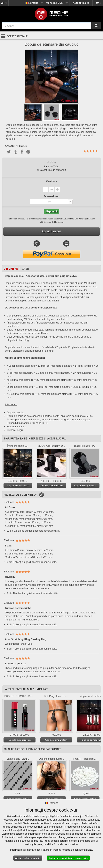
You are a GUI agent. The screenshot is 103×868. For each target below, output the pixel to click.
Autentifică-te (81, 3)
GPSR (25, 269)
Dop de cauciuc (16, 412)
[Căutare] (96, 26)
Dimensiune (51, 196)
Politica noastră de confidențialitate (73, 850)
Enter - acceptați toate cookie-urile (68, 858)
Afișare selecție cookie (28, 858)
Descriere (11, 269)
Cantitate (51, 181)
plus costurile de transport (52, 170)
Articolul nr (12, 146)
